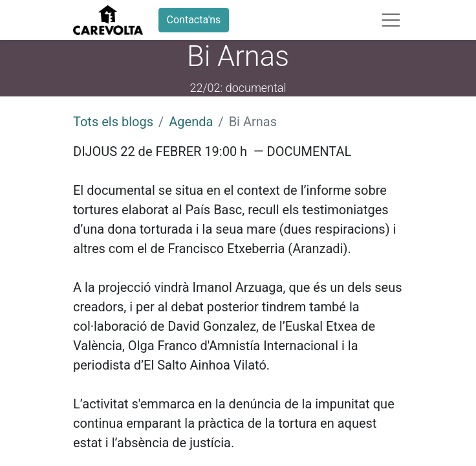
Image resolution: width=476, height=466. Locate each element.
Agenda (191, 122)
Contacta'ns (194, 20)
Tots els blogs (113, 122)
